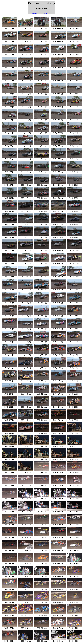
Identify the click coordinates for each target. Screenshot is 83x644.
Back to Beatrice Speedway (41, 13)
